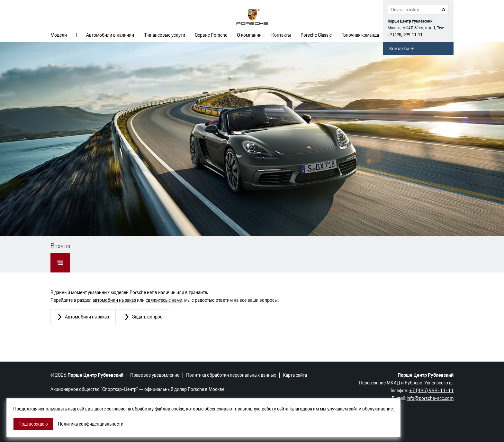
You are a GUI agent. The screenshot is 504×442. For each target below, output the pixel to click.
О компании (249, 35)
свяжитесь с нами (164, 300)
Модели (59, 35)
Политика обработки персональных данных (231, 375)
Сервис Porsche (211, 35)
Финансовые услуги (164, 35)
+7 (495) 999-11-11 (405, 35)
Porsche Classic (316, 35)
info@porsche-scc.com (430, 398)
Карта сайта (295, 375)
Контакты (281, 35)
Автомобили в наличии (110, 35)
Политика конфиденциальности (91, 424)
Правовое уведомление (155, 375)
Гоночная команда (360, 35)
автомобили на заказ (114, 300)
